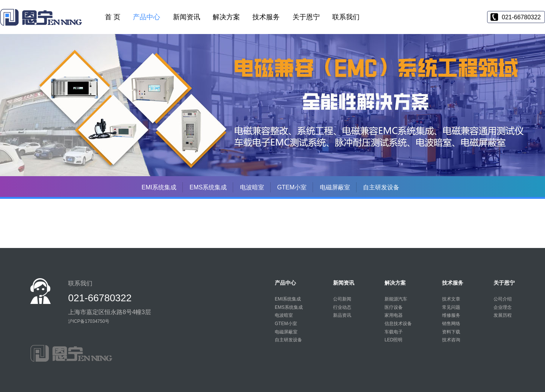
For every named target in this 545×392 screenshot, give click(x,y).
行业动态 (342, 307)
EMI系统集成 (159, 187)
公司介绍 (503, 299)
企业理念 (503, 307)
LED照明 (393, 340)
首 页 (113, 17)
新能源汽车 (396, 299)
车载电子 (394, 332)
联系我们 (346, 17)
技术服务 (266, 17)
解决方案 (226, 17)
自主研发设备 (381, 187)
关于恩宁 (306, 17)
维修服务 (451, 315)
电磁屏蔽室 (335, 187)
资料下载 (451, 332)
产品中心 (146, 17)
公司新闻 (342, 299)
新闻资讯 (187, 17)
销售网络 (451, 324)
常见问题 (451, 307)
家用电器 (394, 315)
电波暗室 (252, 187)
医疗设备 (394, 307)
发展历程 (503, 315)
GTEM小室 (292, 187)
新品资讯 (342, 315)
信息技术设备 (398, 324)
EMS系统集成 (208, 187)
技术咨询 (451, 340)
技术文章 (451, 299)
